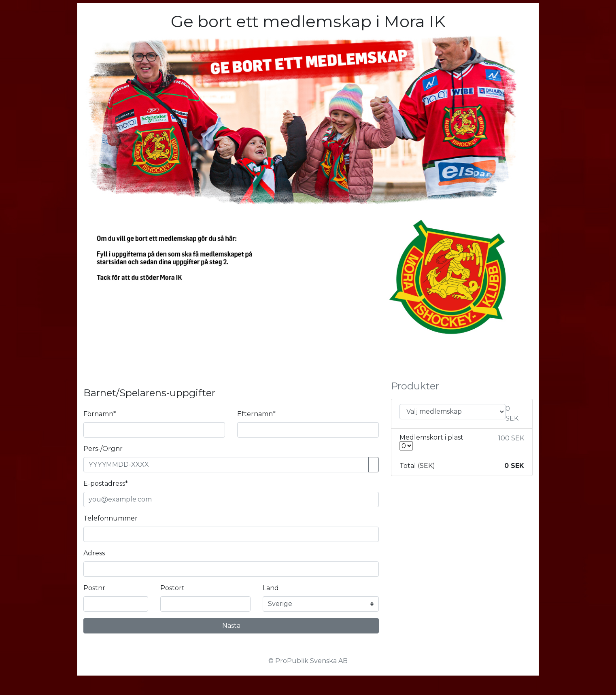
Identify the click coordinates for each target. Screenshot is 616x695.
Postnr (94, 588)
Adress (94, 553)
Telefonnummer (110, 518)
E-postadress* (106, 484)
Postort (172, 588)
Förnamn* (100, 414)
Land (271, 588)
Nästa (231, 626)
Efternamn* (256, 414)
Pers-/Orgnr (103, 449)
